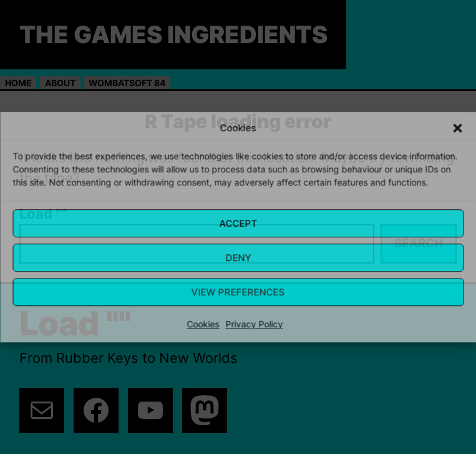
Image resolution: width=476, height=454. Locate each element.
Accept (238, 223)
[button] (457, 128)
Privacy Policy (255, 324)
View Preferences (238, 292)
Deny (238, 258)
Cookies (203, 324)
